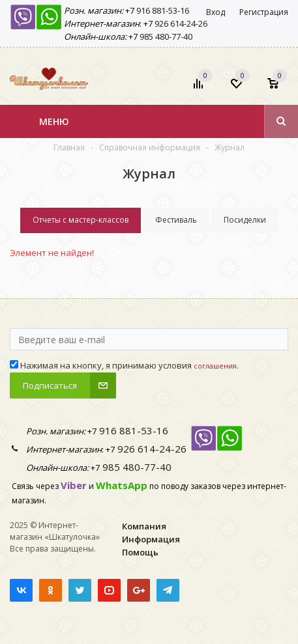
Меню (54, 121)
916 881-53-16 (162, 10)
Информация (151, 539)
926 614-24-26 (180, 23)
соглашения (215, 366)
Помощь (140, 552)
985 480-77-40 (165, 36)
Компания (144, 526)
